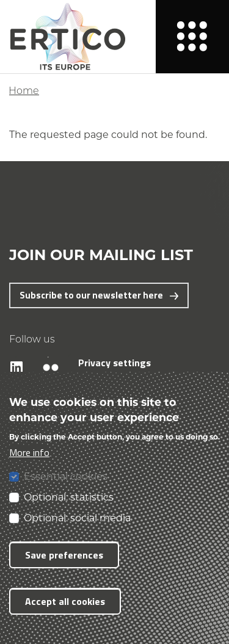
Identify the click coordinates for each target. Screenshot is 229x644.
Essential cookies (66, 476)
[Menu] (192, 37)
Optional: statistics (69, 497)
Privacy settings (114, 363)
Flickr (44, 357)
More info (29, 452)
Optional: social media (77, 517)
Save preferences (64, 555)
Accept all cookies (65, 601)
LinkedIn (11, 357)
